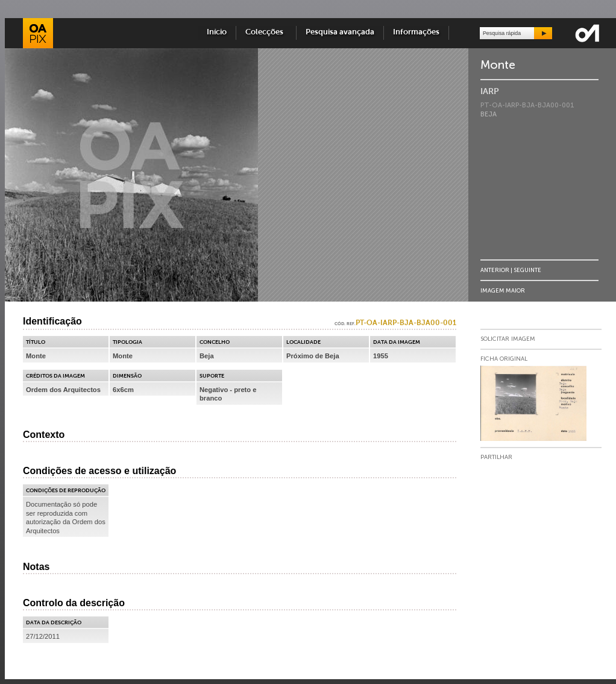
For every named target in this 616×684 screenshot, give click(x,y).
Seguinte (527, 270)
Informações (416, 32)
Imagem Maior (503, 290)
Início (217, 32)
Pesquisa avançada (340, 32)
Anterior (495, 270)
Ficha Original (504, 359)
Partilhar (496, 457)
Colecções (266, 32)
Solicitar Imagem (508, 339)
